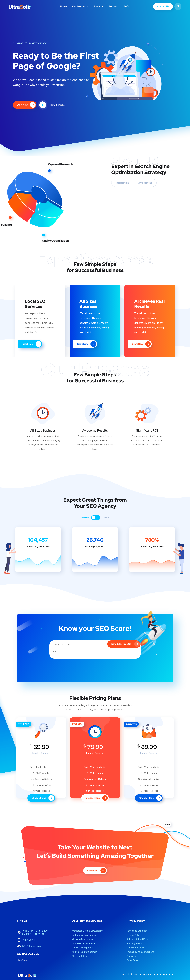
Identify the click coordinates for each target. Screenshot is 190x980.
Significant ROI (147, 430)
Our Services (79, 6)
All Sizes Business (43, 430)
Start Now (28, 344)
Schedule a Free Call (125, 642)
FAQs (127, 6)
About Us (98, 6)
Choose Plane (43, 795)
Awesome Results (95, 430)
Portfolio (114, 6)
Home (63, 6)
